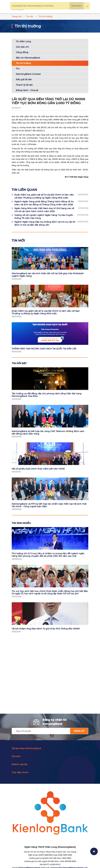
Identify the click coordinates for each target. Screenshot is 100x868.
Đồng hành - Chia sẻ (27, 90)
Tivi (18, 69)
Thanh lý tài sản (24, 85)
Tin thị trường (23, 63)
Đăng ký (79, 731)
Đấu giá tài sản (24, 79)
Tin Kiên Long (23, 41)
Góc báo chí (22, 47)
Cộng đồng (22, 52)
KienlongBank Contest (28, 74)
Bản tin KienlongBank (28, 58)
